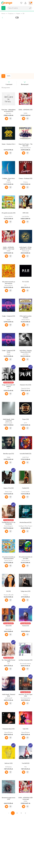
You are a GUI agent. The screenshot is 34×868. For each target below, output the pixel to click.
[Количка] (31, 3)
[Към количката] (31, 3)
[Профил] (25, 3)
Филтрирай (25, 83)
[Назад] (3, 18)
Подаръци (11, 13)
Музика (18, 13)
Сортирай (9, 83)
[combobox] (17, 8)
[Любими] (21, 3)
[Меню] (3, 8)
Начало (3, 13)
